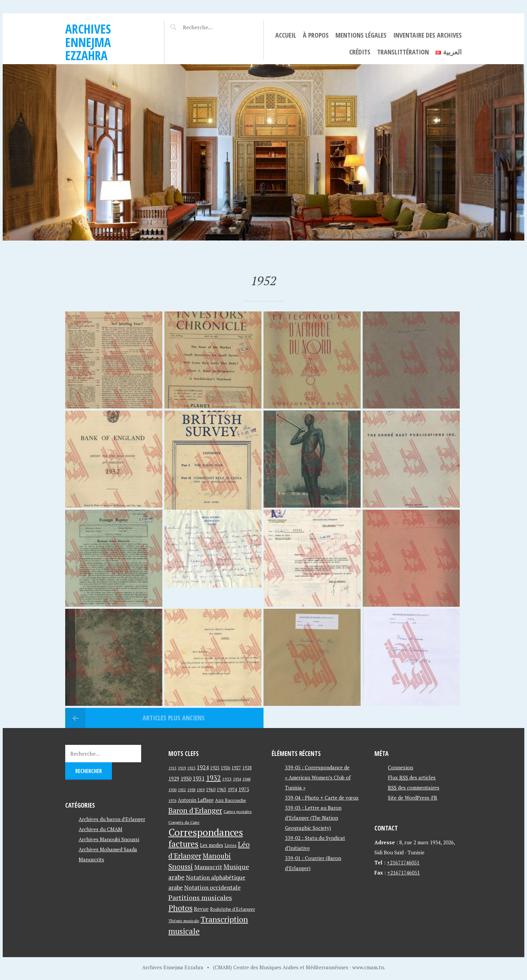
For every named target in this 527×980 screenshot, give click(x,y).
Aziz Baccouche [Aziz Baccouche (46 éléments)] (231, 800)
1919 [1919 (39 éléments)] (182, 768)
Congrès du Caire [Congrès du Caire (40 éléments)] (184, 822)
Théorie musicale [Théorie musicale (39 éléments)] (184, 921)
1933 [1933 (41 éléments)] (227, 779)
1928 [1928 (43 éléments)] (247, 768)
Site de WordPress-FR (413, 798)
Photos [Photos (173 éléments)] (180, 908)
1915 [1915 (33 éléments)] (172, 768)
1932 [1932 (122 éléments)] (213, 778)
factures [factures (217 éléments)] (184, 844)
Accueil (286, 35)
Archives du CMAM (100, 829)
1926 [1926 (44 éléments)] (226, 768)
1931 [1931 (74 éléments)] (199, 778)
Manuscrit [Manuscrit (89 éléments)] (208, 867)
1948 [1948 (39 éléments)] (246, 779)
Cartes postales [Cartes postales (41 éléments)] (238, 812)
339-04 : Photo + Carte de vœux (322, 798)
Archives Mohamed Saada (108, 849)
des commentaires (414, 787)
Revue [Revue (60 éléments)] (201, 909)
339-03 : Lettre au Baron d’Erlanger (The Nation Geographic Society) (313, 818)
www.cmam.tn (368, 967)
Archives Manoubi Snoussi (109, 839)
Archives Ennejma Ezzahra (88, 42)
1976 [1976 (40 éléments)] (172, 800)
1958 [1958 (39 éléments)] (191, 790)
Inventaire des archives (428, 35)
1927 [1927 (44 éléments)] (236, 768)
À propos (316, 35)
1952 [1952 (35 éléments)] (182, 790)
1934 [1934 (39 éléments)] (237, 779)
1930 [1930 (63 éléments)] (186, 778)
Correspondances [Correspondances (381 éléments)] (206, 832)
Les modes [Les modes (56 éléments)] (212, 845)
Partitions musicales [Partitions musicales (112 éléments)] (200, 898)
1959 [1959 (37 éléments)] (201, 790)
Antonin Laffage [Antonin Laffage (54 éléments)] (196, 800)
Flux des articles (412, 777)
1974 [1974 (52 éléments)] (232, 789)
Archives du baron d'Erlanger (112, 819)
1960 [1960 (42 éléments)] (211, 790)
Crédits (360, 52)
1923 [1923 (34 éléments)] (191, 768)
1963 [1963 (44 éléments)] (221, 790)
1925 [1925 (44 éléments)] (215, 768)
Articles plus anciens (173, 718)
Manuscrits (91, 859)
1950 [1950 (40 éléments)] (172, 790)
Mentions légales (361, 35)
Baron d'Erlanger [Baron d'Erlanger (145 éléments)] (195, 810)
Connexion (400, 767)
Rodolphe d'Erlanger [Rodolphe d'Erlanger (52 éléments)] (233, 909)
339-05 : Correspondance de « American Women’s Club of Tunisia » (318, 777)
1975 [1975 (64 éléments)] (244, 789)
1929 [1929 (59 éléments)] (174, 778)
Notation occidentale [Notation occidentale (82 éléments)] (212, 887)
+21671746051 (403, 862)
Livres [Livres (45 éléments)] (231, 845)
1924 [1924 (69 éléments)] (203, 767)
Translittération (403, 52)
